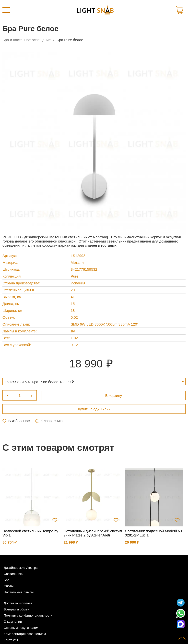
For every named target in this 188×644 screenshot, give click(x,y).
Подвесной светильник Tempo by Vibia (30, 533)
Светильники (14, 574)
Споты (9, 586)
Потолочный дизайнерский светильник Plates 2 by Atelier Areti (93, 533)
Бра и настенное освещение (27, 40)
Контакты (11, 640)
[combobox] (94, 382)
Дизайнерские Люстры (21, 568)
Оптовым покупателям (21, 628)
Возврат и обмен (17, 609)
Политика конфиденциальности (28, 615)
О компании (13, 622)
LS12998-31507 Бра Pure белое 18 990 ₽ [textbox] (39, 382)
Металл (77, 262)
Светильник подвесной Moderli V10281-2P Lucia (154, 533)
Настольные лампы (19, 592)
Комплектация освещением (25, 634)
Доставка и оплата (18, 603)
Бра (7, 580)
